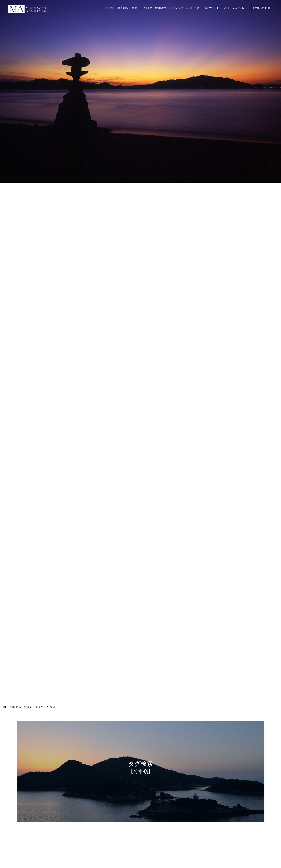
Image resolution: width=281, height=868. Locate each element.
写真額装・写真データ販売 (27, 707)
